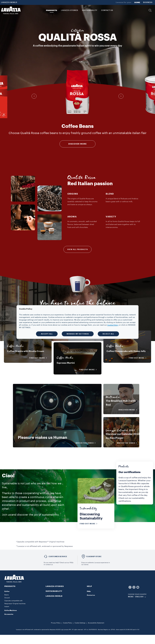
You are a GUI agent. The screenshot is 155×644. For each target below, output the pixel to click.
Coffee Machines (11, 610)
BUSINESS (148, 2)
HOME (137, 2)
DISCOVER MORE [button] (129, 410)
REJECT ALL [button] (108, 334)
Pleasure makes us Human (42, 438)
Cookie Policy (68, 623)
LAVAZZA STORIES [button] (70, 10)
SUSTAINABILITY (54, 591)
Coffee (7, 591)
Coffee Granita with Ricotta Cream (26, 351)
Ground (7, 598)
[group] (77, 92)
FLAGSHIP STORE (94, 556)
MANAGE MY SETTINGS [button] (78, 334)
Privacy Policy (56, 623)
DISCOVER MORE (77, 144)
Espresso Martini (66, 363)
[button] (150, 10)
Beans (7, 595)
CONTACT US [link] (107, 10)
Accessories (9, 614)
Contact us (91, 595)
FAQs (89, 591)
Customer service (58, 556)
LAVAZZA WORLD (9, 2)
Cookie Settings (80, 623)
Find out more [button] (39, 358)
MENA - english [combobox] (136, 597)
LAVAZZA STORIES (55, 586)
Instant (7, 607)
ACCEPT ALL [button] (47, 334)
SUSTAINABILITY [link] (90, 10)
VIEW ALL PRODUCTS (77, 249)
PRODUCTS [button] (52, 10)
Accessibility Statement (96, 623)
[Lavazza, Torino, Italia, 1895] (11, 10)
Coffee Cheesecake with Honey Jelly (126, 351)
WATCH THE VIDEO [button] (86, 443)
